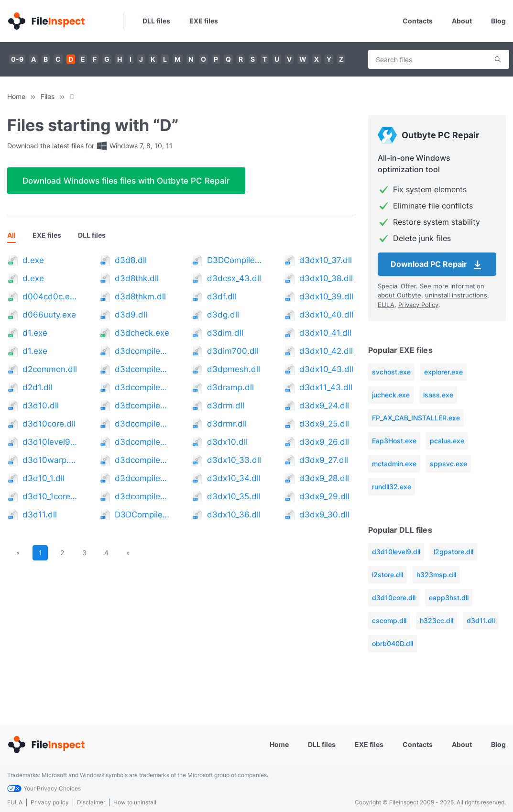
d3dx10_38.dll (326, 278)
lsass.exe (438, 395)
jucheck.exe (391, 395)
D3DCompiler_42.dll (142, 515)
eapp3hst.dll (449, 598)
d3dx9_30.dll (324, 515)
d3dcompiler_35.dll (142, 387)
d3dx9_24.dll (324, 406)
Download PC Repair (437, 265)
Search (498, 59)
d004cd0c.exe (50, 296)
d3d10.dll (41, 406)
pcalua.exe (447, 441)
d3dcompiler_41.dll (142, 496)
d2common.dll (50, 369)
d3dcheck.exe (142, 333)
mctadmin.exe (394, 464)
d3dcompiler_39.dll (142, 460)
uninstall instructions (456, 295)
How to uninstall (135, 802)
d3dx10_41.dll (325, 333)
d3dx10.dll (227, 442)
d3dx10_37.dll (326, 260)
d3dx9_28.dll (324, 478)
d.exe (33, 260)
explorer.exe (443, 372)
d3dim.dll (225, 333)
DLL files (156, 21)
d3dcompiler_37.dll (142, 424)
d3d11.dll (40, 515)
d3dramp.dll (230, 387)
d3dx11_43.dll (326, 387)
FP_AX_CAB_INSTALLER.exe (416, 418)
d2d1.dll (38, 387)
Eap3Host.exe (394, 441)
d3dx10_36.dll (234, 515)
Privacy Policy (418, 305)
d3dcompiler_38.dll (142, 442)
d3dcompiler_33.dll (142, 351)
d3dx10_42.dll (326, 351)
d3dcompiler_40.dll (142, 478)
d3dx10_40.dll (326, 315)
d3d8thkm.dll (140, 296)
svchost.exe (391, 372)
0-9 (17, 59)
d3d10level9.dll (50, 442)
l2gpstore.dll (453, 552)
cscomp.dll (389, 620)
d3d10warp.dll (50, 460)
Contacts (418, 21)
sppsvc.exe (448, 464)
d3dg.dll (223, 315)
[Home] (46, 21)
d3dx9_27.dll (324, 460)
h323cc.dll (437, 620)
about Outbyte (399, 295)
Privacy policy (50, 802)
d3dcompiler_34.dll (142, 369)
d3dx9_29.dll (324, 496)
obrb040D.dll (393, 643)
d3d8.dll (131, 260)
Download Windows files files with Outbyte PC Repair (126, 181)
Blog (498, 21)
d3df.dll (222, 296)
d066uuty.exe (49, 315)
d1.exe (35, 333)
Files (48, 96)
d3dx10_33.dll (234, 460)
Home (16, 96)
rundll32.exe (392, 487)
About (462, 21)
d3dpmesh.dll (234, 369)
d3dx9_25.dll (324, 424)
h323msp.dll (436, 575)
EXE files (204, 21)
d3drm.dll (226, 406)
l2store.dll (387, 575)
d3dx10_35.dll (234, 496)
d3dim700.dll (233, 351)
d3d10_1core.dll (50, 496)
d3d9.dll (131, 315)
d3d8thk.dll (137, 278)
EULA (386, 305)
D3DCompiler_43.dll (234, 260)
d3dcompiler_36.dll (142, 406)
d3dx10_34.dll (234, 478)
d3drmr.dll (227, 424)
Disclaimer (91, 802)
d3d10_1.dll (44, 478)
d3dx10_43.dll (326, 369)
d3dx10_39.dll (326, 296)
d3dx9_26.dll (324, 442)
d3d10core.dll (49, 424)
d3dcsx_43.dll (234, 278)
